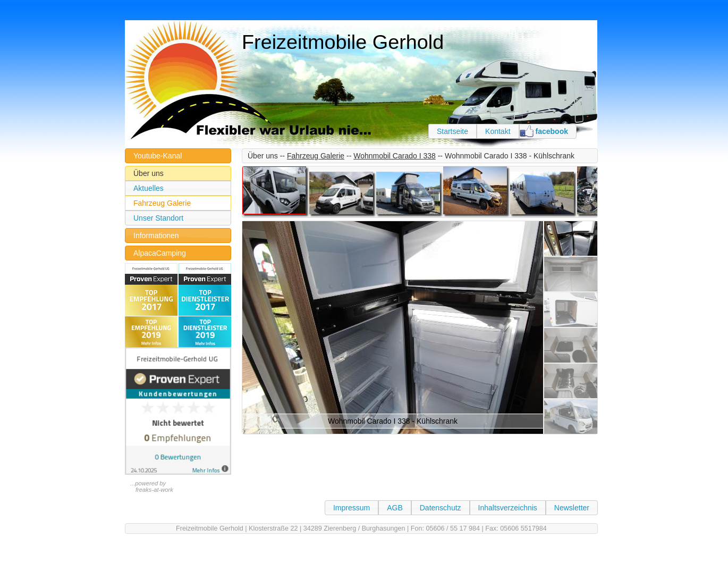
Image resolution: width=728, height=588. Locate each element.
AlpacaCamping (160, 253)
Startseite (452, 131)
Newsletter (572, 508)
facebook (552, 131)
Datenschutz (441, 508)
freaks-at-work (154, 490)
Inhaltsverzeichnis (508, 508)
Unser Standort (158, 218)
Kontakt (498, 131)
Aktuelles (149, 188)
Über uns (149, 173)
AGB (395, 508)
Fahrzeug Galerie (162, 203)
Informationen (156, 236)
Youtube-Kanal (158, 156)
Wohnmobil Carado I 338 (395, 156)
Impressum (352, 508)
